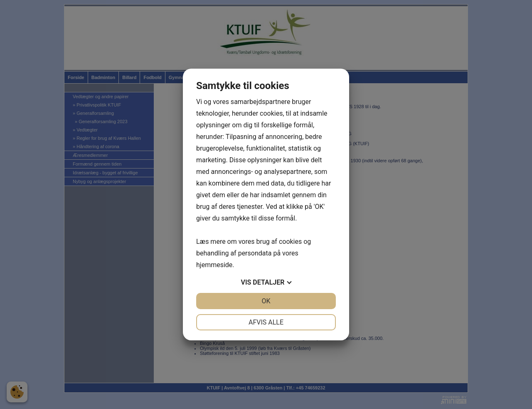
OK (266, 301)
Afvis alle (266, 322)
